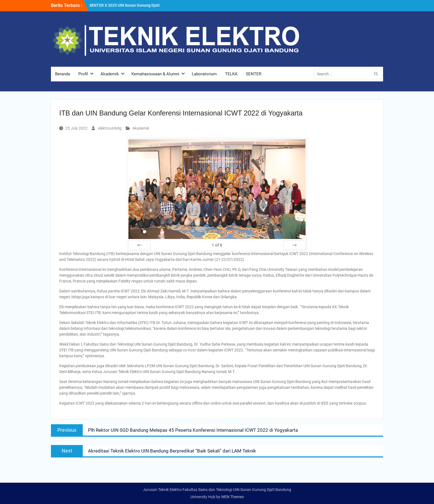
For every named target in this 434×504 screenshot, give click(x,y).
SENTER (254, 74)
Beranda (63, 74)
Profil (83, 74)
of (217, 245)
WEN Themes (232, 497)
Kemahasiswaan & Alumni (155, 74)
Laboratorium (204, 74)
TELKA (231, 74)
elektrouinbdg (110, 128)
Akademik (110, 74)
